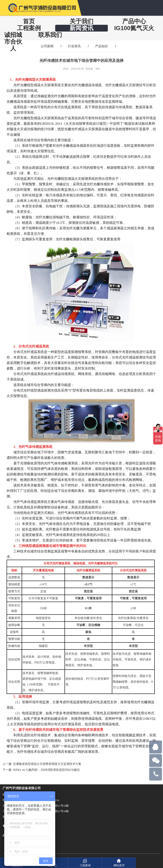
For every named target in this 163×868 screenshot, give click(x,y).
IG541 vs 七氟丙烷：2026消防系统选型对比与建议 (46, 770)
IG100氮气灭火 (134, 28)
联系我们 (50, 35)
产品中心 (134, 21)
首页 (29, 21)
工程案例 (29, 28)
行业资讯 (74, 46)
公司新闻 (47, 46)
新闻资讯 (81, 28)
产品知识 (101, 46)
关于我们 (81, 21)
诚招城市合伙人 (13, 42)
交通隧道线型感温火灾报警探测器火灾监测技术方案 (47, 764)
